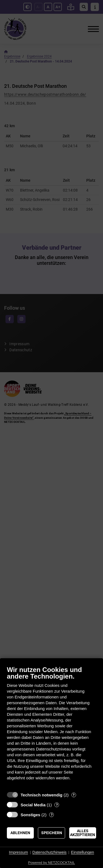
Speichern (52, 833)
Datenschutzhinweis (50, 852)
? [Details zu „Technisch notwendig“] (74, 795)
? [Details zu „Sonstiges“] (52, 815)
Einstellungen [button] (82, 852)
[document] (51, 727)
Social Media (33, 805)
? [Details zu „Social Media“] (57, 805)
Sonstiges (30, 815)
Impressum (19, 852)
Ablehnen (20, 833)
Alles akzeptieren (83, 833)
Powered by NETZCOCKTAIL (51, 863)
